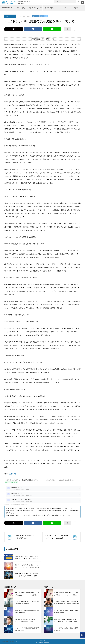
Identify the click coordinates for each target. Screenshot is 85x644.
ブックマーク (75, 29)
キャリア (64, 8)
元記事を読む (12, 474)
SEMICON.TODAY (7, 8)
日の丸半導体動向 (50, 8)
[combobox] (65, 2)
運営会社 (42, 641)
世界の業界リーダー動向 (35, 8)
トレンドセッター (10, 16)
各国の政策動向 (21, 8)
